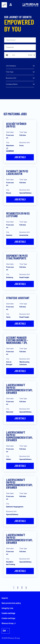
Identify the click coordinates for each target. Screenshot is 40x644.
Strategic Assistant (18, 298)
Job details (20, 157)
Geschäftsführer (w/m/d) (16, 125)
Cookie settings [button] (8, 618)
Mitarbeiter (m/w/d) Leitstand (18, 215)
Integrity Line (7, 608)
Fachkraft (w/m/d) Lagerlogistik (17, 172)
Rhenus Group (8, 623)
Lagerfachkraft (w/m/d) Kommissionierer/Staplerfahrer (19, 389)
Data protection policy (11, 603)
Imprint (5, 598)
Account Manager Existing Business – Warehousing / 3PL (17, 340)
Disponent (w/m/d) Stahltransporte (17, 257)
